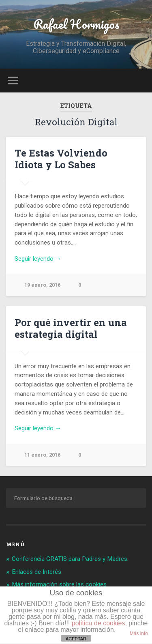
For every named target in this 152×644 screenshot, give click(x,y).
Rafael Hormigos (76, 24)
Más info (139, 633)
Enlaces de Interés (36, 572)
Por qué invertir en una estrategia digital (71, 328)
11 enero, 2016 (42, 455)
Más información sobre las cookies (59, 584)
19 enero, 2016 (42, 285)
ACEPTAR (76, 639)
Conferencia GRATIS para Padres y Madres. (70, 559)
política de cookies (98, 623)
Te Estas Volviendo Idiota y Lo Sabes (61, 159)
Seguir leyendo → (38, 259)
